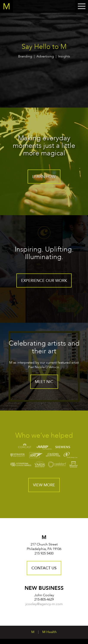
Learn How (44, 177)
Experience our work (44, 281)
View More (44, 485)
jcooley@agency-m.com (44, 604)
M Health (49, 632)
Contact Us (44, 568)
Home (6, 6)
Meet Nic (44, 382)
